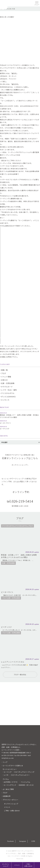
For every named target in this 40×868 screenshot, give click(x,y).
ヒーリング (8, 772)
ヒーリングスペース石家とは (13, 766)
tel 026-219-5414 (7, 755)
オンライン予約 (21, 492)
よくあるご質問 (8, 789)
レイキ (6, 775)
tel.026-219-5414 (20, 501)
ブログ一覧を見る (20, 675)
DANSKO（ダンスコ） (27, 785)
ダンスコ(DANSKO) (8, 397)
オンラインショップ (6, 865)
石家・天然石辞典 (8, 383)
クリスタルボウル (8, 393)
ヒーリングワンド (10, 785)
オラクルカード (7, 387)
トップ (5, 762)
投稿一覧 (4, 370)
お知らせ (4, 380)
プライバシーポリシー (11, 800)
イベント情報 (6, 377)
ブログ (4, 373)
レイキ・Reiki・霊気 (9, 390)
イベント (17, 865)
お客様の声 (7, 796)
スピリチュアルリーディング (24, 772)
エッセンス (5, 400)
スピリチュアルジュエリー (20, 775)
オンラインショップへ (20, 465)
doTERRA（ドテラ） (11, 782)
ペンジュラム (26, 782)
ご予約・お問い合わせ (28, 865)
